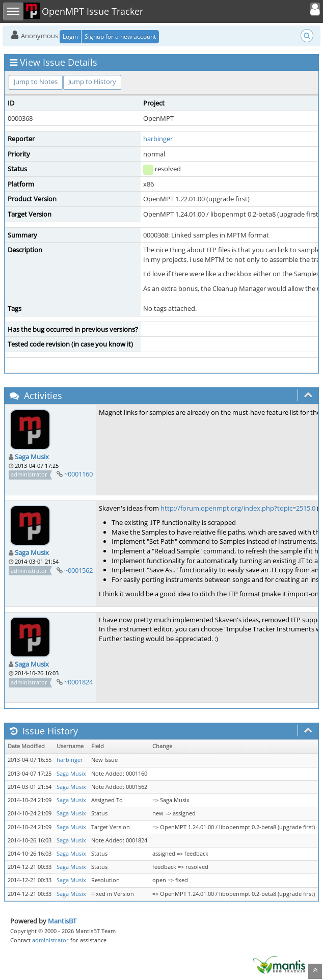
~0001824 (78, 682)
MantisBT (62, 921)
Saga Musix (32, 457)
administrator (50, 940)
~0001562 (78, 570)
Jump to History (92, 82)
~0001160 (78, 474)
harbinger (158, 139)
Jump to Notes (36, 82)
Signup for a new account (120, 36)
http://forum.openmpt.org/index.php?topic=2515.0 (238, 508)
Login (70, 36)
